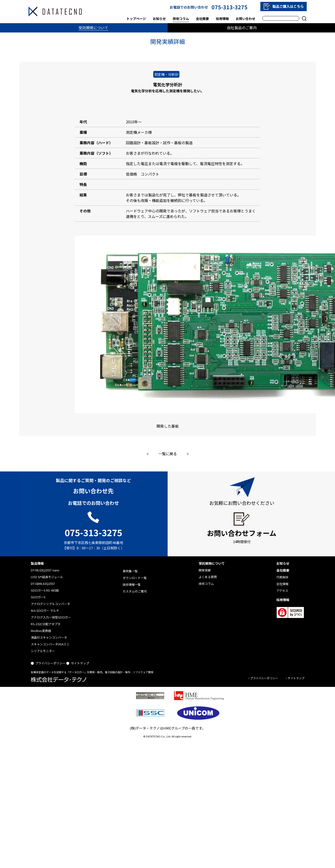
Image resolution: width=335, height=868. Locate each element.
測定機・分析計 (166, 74)
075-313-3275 (230, 7)
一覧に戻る (168, 454)
